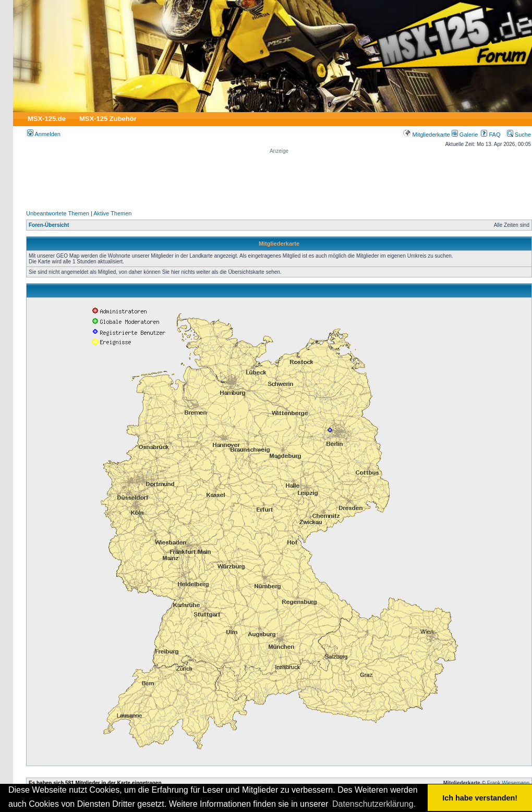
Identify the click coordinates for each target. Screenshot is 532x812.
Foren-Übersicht (49, 225)
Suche (519, 135)
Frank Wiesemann (508, 783)
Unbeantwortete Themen (58, 213)
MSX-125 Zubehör (108, 119)
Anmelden (44, 134)
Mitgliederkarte (426, 135)
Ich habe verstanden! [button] (480, 798)
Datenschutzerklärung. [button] (374, 804)
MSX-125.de (47, 119)
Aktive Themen (112, 213)
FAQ (491, 135)
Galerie (465, 135)
